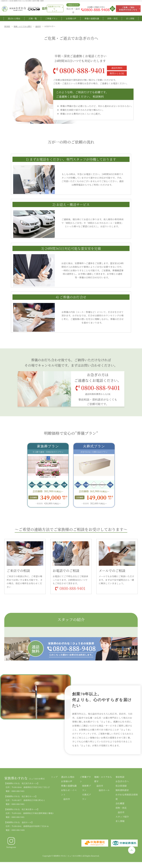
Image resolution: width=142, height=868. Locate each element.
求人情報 (130, 19)
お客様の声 (71, 19)
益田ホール (104, 792)
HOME (7, 28)
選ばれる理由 (14, 19)
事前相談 (120, 778)
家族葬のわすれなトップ (54, 9)
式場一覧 (33, 19)
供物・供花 (113, 19)
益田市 (38, 28)
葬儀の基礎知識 (92, 19)
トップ (54, 778)
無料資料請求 (122, 792)
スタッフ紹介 (122, 818)
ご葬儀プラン (51, 19)
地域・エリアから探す (23, 28)
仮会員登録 (121, 787)
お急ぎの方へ (122, 783)
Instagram (11, 844)
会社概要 (120, 805)
